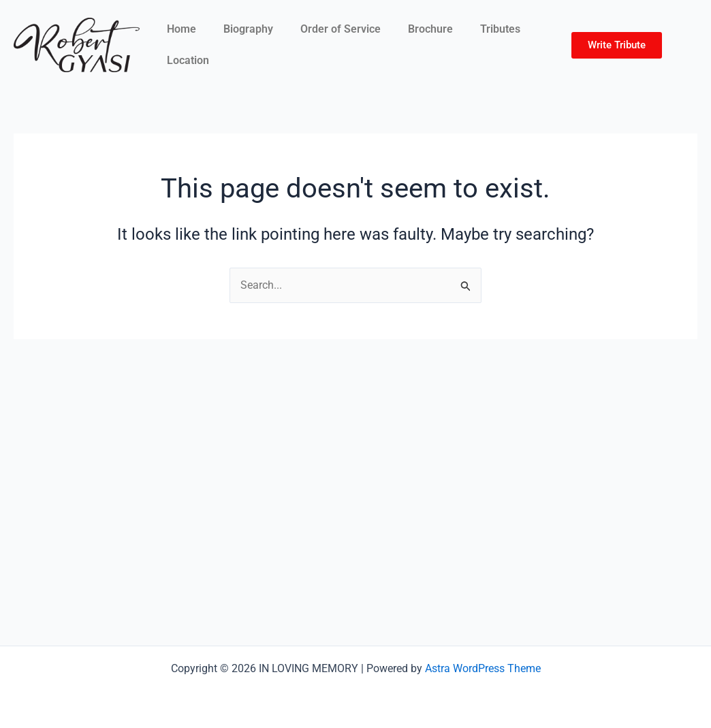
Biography (248, 29)
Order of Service (341, 29)
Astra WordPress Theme (483, 668)
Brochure (430, 29)
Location (188, 60)
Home (181, 29)
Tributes (500, 29)
